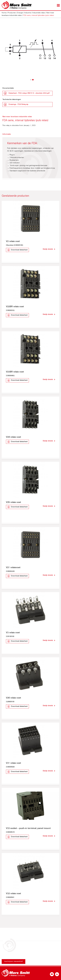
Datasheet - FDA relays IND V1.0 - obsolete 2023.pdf (29, 93)
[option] (30, 49)
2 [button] (33, 81)
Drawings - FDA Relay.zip (18, 104)
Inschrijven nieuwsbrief (13, 962)
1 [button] (31, 81)
